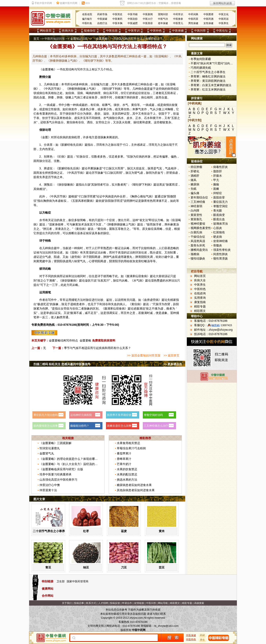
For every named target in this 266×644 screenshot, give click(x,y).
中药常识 (178, 14)
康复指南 (200, 302)
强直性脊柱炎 (222, 250)
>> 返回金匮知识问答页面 (144, 355)
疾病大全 (68, 31)
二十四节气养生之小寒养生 (50, 531)
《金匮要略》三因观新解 (55, 443)
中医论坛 (222, 31)
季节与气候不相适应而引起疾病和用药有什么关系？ (97, 348)
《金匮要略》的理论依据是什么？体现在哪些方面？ (73, 459)
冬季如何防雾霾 (201, 59)
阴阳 (92, 257)
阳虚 (57, 257)
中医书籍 (133, 14)
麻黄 (75, 224)
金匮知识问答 (79, 39)
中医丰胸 (117, 23)
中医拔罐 (102, 19)
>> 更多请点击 (173, 364)
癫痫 (216, 184)
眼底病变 (219, 215)
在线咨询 (200, 293)
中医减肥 (133, 23)
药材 (203, 635)
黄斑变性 (196, 215)
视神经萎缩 (198, 224)
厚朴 (167, 224)
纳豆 (86, 567)
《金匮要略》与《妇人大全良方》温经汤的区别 (70, 464)
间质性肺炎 (220, 254)
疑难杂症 (90, 31)
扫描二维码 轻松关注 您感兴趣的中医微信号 (62, 364)
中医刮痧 (133, 19)
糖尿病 (195, 184)
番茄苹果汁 (124, 453)
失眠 (193, 189)
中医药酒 (208, 19)
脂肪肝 (218, 171)
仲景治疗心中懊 (50, 485)
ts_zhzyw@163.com (166, 626)
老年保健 (163, 23)
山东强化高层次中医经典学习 (58, 480)
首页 (36, 39)
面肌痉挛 (219, 197)
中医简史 (117, 14)
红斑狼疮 (219, 232)
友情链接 (139, 603)
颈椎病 (195, 254)
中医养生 (224, 23)
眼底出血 (219, 219)
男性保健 (193, 23)
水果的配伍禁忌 (127, 474)
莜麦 (124, 531)
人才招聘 (103, 603)
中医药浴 (224, 19)
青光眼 (218, 211)
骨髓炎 (218, 245)
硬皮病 (218, 237)
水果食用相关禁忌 (128, 443)
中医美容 (148, 23)
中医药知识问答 (55, 39)
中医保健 (178, 31)
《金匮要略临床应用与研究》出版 (61, 469)
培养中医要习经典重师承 (55, 474)
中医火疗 (148, 19)
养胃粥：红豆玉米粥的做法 (208, 89)
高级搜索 (199, 603)
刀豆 (124, 567)
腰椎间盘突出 (199, 250)
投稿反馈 (115, 603)
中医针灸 (87, 23)
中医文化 (224, 14)
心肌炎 (218, 228)
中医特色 (156, 31)
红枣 (86, 531)
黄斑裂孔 (196, 219)
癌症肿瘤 (196, 167)
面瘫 (216, 189)
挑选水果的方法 (127, 480)
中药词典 (193, 14)
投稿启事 (79, 603)
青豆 (48, 567)
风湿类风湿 (198, 241)
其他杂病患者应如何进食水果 (136, 490)
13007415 (226, 325)
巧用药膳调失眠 (201, 68)
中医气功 (163, 19)
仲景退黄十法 (48, 490)
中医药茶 (193, 19)
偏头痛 (195, 193)
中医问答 (200, 31)
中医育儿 (178, 23)
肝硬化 (195, 171)
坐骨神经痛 (220, 241)
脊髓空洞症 (220, 206)
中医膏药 (117, 19)
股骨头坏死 (198, 245)
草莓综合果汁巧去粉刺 (131, 448)
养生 (203, 640)
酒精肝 (195, 176)
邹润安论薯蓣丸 (50, 448)
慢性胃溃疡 (220, 258)
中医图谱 (208, 14)
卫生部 (61, 581)
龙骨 (138, 261)
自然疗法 (102, 23)
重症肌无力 (220, 202)
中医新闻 (148, 14)
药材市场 (102, 14)
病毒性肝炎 (220, 167)
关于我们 (67, 603)
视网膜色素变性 (201, 228)
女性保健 (208, 23)
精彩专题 (200, 306)
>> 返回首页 (171, 355)
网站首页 (46, 31)
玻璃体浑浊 (220, 224)
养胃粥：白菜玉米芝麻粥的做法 (211, 85)
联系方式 (91, 603)
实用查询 (200, 298)
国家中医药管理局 (78, 581)
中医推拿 (178, 19)
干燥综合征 (198, 237)
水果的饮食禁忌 (127, 469)
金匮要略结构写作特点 (63, 340)
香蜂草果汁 (124, 459)
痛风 (193, 180)
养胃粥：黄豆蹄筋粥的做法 (208, 81)
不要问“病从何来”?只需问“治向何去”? (214, 63)
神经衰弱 (196, 206)
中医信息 (112, 31)
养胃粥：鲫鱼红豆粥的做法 (208, 76)
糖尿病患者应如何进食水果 (134, 485)
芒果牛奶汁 (124, 464)
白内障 (195, 211)
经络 (70, 145)
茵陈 (112, 229)
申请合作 (127, 603)
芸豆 (162, 567)
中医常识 (134, 31)
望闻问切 (163, 14)
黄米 (162, 531)
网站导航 (163, 603)
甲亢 (216, 180)
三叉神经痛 (198, 202)
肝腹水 (218, 176)
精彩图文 (200, 311)
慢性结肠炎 (198, 258)
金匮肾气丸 (47, 453)
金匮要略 (48, 69)
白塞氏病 (196, 232)
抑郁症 (218, 193)
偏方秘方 (87, 19)
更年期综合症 (199, 197)
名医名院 (87, 14)
